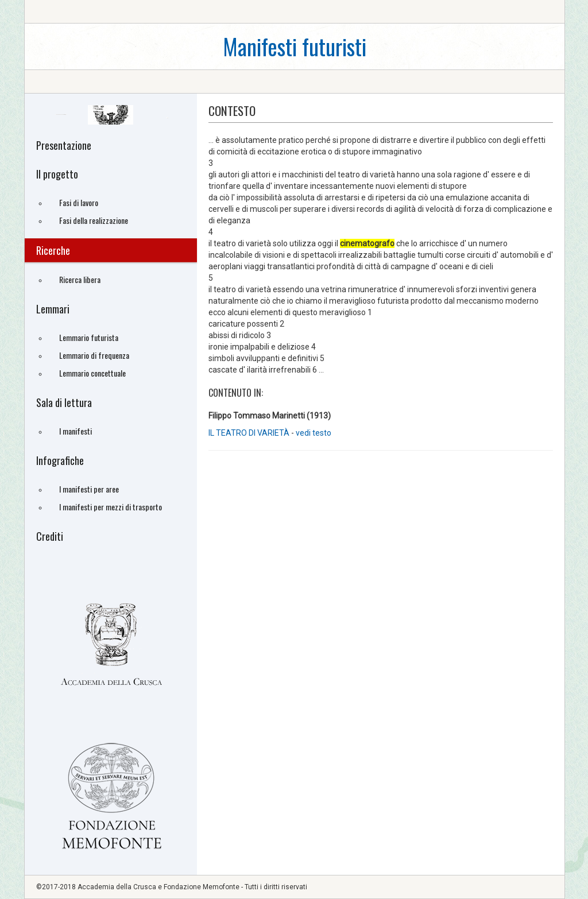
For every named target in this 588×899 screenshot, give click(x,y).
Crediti (50, 536)
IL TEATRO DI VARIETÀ (249, 433)
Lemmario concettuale (92, 373)
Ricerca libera (80, 279)
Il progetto (57, 174)
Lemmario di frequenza (94, 355)
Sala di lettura (64, 402)
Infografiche (60, 460)
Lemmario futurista (89, 337)
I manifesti (76, 431)
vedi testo (314, 433)
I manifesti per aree (89, 489)
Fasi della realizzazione (94, 220)
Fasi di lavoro (79, 202)
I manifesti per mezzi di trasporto (111, 507)
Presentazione (64, 145)
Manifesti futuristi (295, 46)
